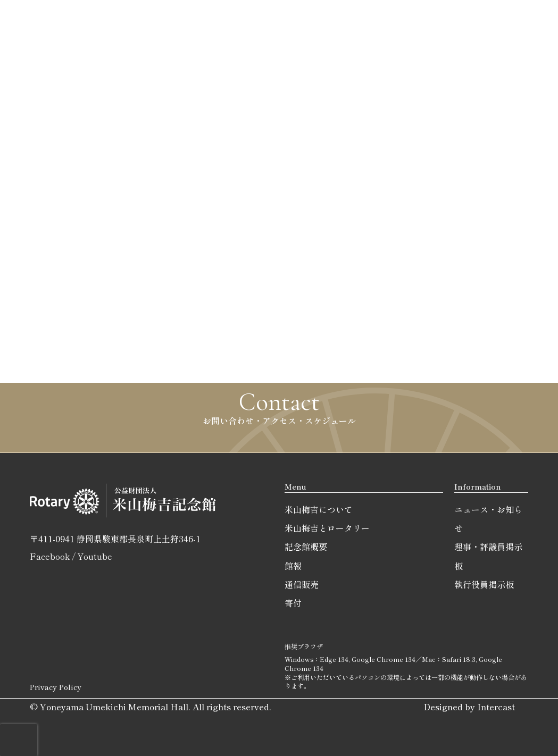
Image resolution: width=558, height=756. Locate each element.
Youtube (95, 556)
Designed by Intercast (469, 707)
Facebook (50, 556)
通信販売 (302, 584)
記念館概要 (306, 547)
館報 (293, 566)
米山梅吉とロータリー (327, 528)
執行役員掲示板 (484, 584)
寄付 (293, 603)
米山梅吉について (319, 509)
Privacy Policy (56, 687)
